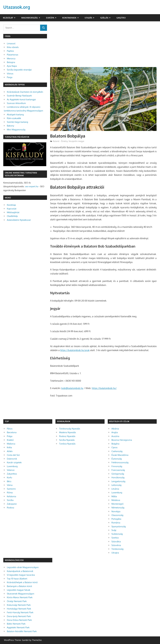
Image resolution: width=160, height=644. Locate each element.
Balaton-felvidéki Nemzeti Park (22, 631)
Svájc (114, 530)
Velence (11, 470)
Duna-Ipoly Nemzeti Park (19, 616)
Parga (10, 77)
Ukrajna (115, 553)
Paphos (10, 51)
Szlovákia (116, 542)
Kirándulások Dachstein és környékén (25, 92)
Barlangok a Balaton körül (19, 586)
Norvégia (116, 511)
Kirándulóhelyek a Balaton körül (22, 582)
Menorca (11, 59)
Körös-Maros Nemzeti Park (20, 597)
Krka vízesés (13, 47)
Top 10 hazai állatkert (17, 579)
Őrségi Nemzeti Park (17, 601)
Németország (118, 508)
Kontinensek (69, 18)
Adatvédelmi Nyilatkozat (19, 220)
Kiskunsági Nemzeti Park (19, 605)
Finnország (117, 466)
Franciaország (118, 470)
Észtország (117, 459)
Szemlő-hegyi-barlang (17, 122)
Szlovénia (116, 545)
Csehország (117, 451)
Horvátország (118, 477)
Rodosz (11, 508)
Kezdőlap (8, 18)
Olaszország (117, 515)
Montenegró (117, 504)
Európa (50, 18)
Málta (114, 496)
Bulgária (115, 444)
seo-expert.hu (32, 186)
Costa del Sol (13, 455)
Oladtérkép (12, 216)
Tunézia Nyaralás (67, 444)
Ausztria (115, 436)
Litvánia (115, 489)
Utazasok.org (17, 7)
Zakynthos (12, 474)
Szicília (10, 500)
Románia (116, 523)
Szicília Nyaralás (67, 440)
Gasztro (121, 18)
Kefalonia (11, 496)
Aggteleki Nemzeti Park (18, 627)
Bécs (9, 481)
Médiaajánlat (13, 212)
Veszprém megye (76, 141)
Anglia (115, 432)
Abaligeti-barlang (15, 115)
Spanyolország (119, 526)
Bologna (11, 62)
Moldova (116, 500)
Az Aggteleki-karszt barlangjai (21, 99)
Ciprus (114, 447)
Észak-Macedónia (120, 455)
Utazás (88, 18)
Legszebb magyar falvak (19, 590)
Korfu (9, 477)
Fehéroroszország (120, 462)
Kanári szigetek (14, 462)
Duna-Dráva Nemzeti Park (19, 620)
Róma (10, 493)
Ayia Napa (12, 66)
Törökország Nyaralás (70, 429)
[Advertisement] (103, 46)
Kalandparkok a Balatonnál (20, 571)
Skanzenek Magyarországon (21, 594)
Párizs (10, 429)
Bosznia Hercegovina (122, 440)
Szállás (104, 18)
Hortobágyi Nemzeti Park (19, 609)
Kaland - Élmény (60, 141)
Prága (10, 436)
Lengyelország (118, 481)
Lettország (116, 485)
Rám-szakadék (14, 118)
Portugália (116, 519)
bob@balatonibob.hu (72, 388)
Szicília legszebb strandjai (19, 70)
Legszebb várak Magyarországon (23, 567)
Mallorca (11, 444)
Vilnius (10, 74)
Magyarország (30, 18)
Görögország (118, 474)
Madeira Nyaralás (68, 432)
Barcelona (12, 432)
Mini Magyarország (16, 130)
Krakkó (10, 440)
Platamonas (13, 55)
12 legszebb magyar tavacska (21, 575)
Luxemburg (12, 466)
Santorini (11, 489)
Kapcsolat (12, 209)
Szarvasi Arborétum (16, 103)
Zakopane (12, 504)
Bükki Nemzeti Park (16, 624)
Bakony (10, 126)
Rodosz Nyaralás (67, 436)
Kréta (9, 447)
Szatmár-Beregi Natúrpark (19, 96)
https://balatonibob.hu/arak (75, 350)
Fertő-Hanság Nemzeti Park (20, 612)
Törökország (117, 549)
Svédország (117, 534)
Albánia (115, 429)
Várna (10, 485)
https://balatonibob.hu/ (104, 388)
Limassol (11, 43)
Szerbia (115, 538)
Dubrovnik (12, 459)
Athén (10, 451)
